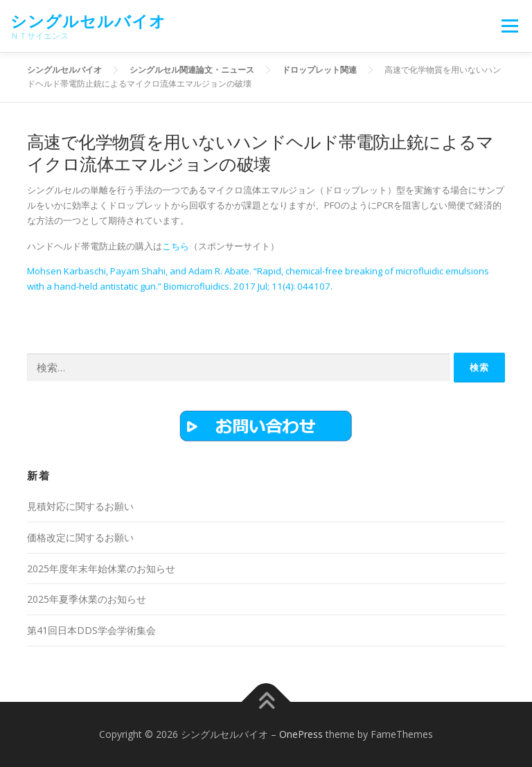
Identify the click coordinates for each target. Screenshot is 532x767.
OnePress (301, 734)
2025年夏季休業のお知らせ (87, 599)
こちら (176, 246)
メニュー (509, 26)
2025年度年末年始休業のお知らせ (101, 568)
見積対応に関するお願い (80, 506)
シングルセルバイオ (88, 21)
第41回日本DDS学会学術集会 (91, 630)
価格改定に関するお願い (80, 537)
